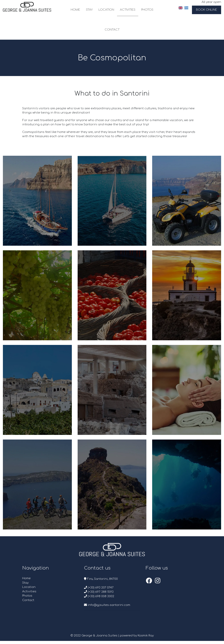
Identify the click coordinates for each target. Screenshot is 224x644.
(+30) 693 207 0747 (99, 588)
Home (75, 10)
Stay (89, 10)
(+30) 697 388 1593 (99, 592)
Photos (147, 10)
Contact (112, 30)
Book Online (207, 10)
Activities (128, 10)
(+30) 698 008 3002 (99, 596)
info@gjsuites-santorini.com (107, 605)
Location (106, 10)
